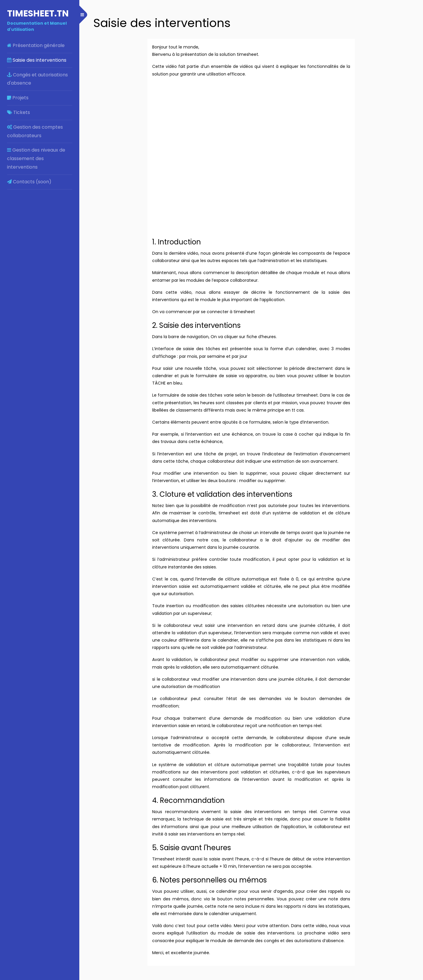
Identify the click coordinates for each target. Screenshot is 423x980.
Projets (18, 98)
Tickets (19, 112)
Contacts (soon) (29, 182)
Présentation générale (36, 45)
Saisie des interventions (37, 60)
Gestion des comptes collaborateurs (35, 131)
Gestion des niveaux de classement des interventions (36, 158)
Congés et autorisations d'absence (37, 79)
